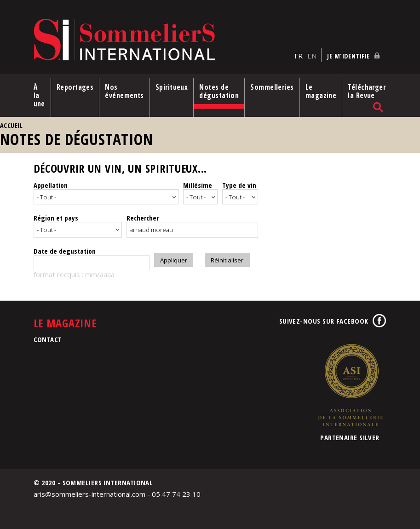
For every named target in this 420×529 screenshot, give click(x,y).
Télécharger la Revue (367, 91)
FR (299, 56)
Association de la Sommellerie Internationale (350, 384)
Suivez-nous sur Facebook (324, 320)
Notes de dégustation (219, 91)
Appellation (51, 185)
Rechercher (143, 216)
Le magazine (321, 91)
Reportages (75, 87)
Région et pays (56, 216)
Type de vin (239, 185)
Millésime (198, 185)
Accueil (11, 125)
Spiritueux (172, 87)
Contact (48, 338)
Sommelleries (272, 87)
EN (312, 56)
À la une (39, 95)
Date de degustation (65, 250)
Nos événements (124, 91)
